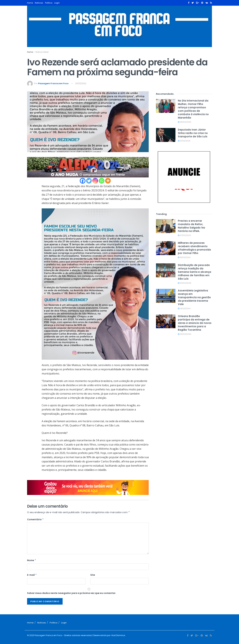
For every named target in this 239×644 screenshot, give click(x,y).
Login (57, 3)
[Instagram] (95, 181)
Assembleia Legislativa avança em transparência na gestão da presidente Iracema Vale (194, 297)
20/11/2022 (81, 83)
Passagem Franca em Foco (53, 83)
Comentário (35, 519)
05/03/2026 (185, 334)
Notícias (39, 3)
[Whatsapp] (102, 181)
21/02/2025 (184, 141)
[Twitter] (89, 181)
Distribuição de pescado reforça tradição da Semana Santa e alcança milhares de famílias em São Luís (194, 272)
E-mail (32, 575)
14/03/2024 (184, 308)
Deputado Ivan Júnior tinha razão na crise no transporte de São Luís (193, 133)
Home (30, 3)
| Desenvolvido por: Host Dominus (109, 635)
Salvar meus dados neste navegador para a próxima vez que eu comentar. (72, 593)
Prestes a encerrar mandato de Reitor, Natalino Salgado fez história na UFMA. (191, 226)
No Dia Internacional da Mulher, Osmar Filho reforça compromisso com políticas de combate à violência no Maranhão (193, 109)
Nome (32, 560)
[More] (108, 181)
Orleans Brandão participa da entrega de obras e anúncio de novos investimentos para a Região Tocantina (195, 323)
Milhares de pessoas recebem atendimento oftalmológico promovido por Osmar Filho (194, 248)
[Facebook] (83, 181)
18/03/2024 (184, 257)
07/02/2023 (184, 235)
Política (49, 3)
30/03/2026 (185, 283)
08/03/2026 (185, 122)
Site (93, 575)
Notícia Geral (42, 52)
